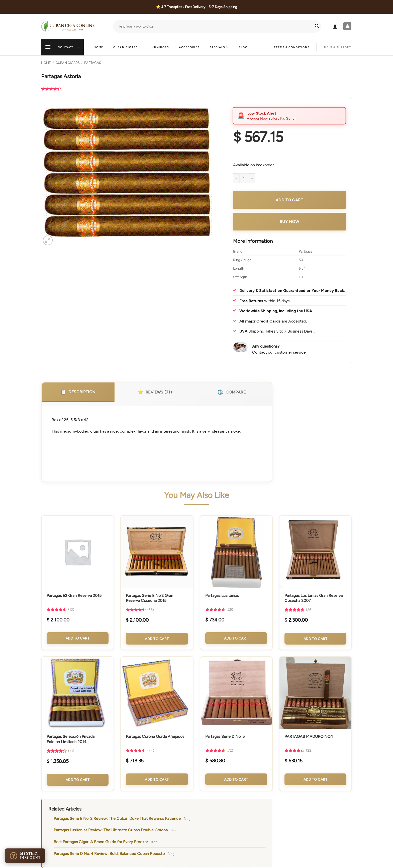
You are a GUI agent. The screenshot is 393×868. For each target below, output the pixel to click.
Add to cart (289, 200)
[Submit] (317, 26)
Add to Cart (78, 638)
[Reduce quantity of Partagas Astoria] (236, 178)
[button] (335, 26)
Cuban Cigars (127, 47)
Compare (231, 392)
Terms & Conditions (292, 47)
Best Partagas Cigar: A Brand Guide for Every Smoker (101, 842)
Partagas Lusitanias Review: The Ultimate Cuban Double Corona (111, 830)
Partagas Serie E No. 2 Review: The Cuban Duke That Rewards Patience (117, 818)
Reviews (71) (155, 392)
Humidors (160, 47)
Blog (243, 47)
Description (78, 392)
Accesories (189, 47)
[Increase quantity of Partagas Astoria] (252, 178)
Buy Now (289, 221)
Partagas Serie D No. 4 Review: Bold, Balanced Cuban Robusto (109, 853)
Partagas (93, 63)
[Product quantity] (244, 178)
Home (99, 47)
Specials (219, 47)
